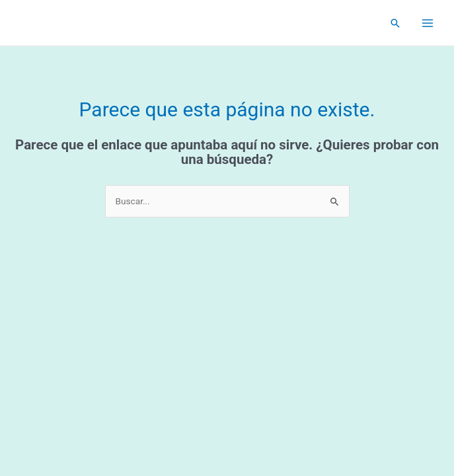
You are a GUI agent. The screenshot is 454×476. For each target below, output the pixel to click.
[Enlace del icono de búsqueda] (395, 23)
